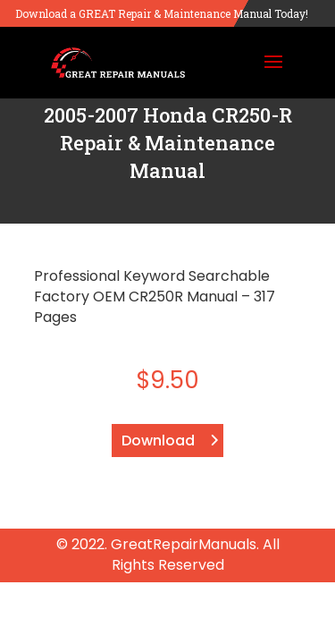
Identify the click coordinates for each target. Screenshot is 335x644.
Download (158, 441)
